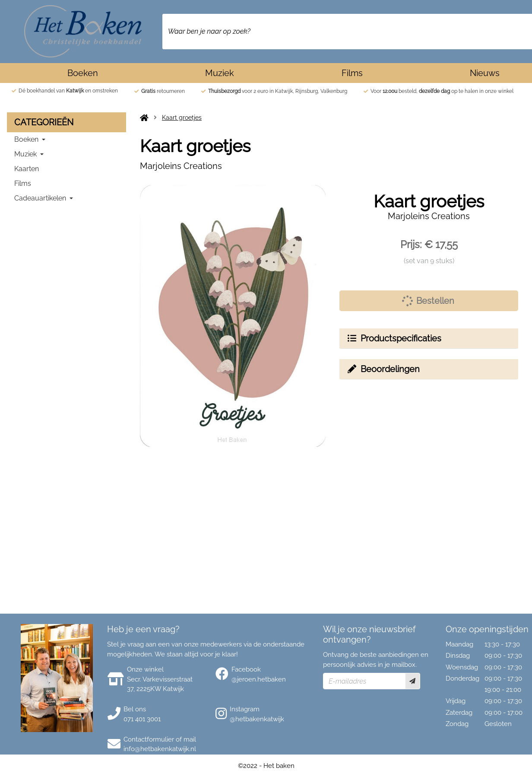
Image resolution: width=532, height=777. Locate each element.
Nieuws (485, 73)
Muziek (220, 73)
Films (352, 73)
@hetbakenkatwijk (257, 719)
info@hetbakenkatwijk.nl (160, 749)
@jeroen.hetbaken (259, 679)
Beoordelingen (383, 369)
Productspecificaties (394, 338)
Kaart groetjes (182, 118)
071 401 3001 (142, 719)
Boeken (83, 73)
